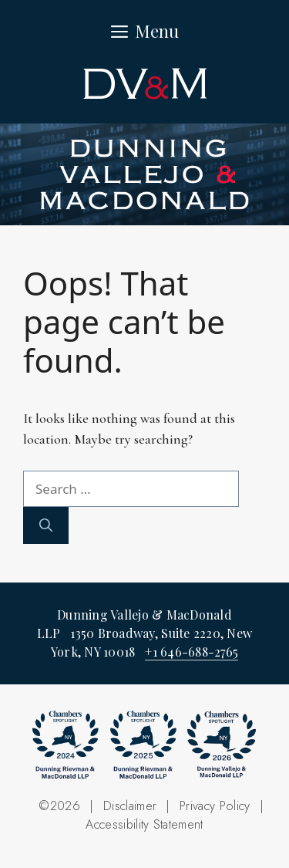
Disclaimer (130, 806)
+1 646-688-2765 (192, 652)
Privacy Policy (215, 806)
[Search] (46, 525)
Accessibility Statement (144, 824)
